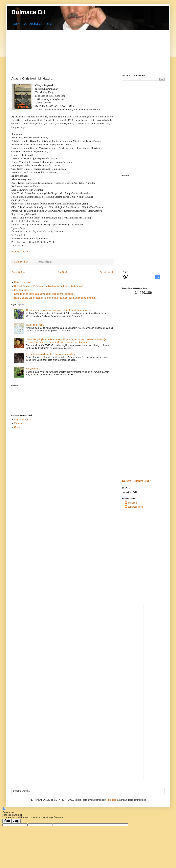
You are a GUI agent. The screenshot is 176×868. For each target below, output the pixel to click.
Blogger (112, 800)
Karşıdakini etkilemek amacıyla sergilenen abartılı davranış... (45, 294)
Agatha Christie (20, 251)
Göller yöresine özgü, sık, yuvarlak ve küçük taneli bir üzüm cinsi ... (60, 310)
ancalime (132, 503)
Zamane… (20, 423)
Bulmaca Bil (28, 12)
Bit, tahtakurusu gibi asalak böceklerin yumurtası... (51, 354)
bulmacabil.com (136, 507)
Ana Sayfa (63, 272)
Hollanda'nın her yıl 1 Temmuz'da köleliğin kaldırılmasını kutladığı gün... (50, 286)
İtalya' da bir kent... (35, 325)
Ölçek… (18, 427)
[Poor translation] (16, 821)
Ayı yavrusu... (33, 369)
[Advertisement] (78, 50)
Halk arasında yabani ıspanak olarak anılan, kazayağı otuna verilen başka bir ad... (55, 298)
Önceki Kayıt (106, 272)
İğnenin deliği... (22, 290)
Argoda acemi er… (24, 419)
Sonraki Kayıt (19, 272)
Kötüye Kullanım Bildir (136, 481)
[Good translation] (7, 821)
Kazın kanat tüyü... (24, 282)
